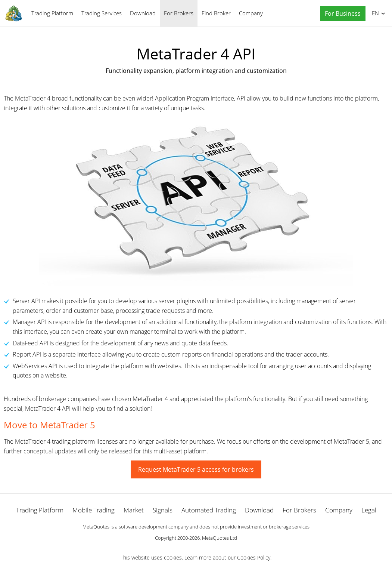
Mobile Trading (94, 510)
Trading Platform (52, 13)
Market (134, 510)
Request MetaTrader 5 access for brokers (196, 469)
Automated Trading (209, 510)
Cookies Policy (254, 557)
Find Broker (216, 13)
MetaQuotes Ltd (220, 538)
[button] (341, 14)
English (374, 13)
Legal (369, 510)
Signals (163, 510)
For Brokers (179, 13)
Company (251, 13)
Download (143, 13)
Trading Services (102, 13)
